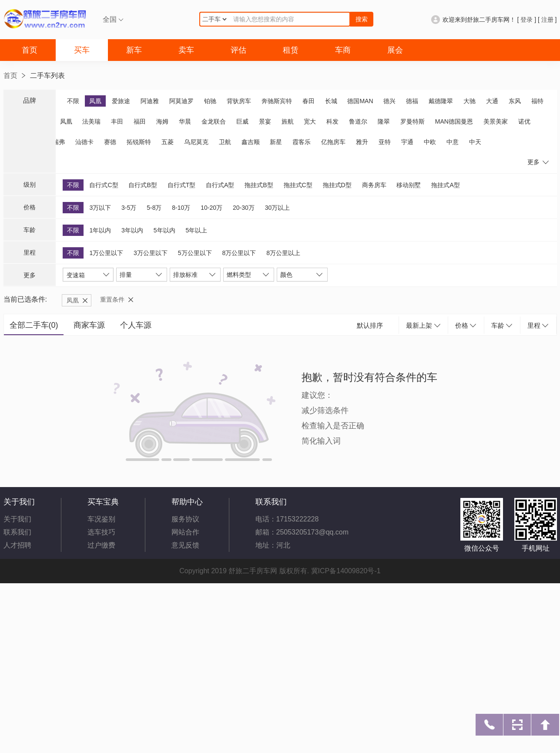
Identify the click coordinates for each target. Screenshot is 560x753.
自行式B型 (143, 185)
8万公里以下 (239, 253)
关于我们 (17, 519)
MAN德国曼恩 (454, 121)
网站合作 (185, 532)
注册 (547, 20)
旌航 (288, 121)
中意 (453, 142)
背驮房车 (239, 101)
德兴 (389, 101)
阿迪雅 (150, 101)
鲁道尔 (358, 121)
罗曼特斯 (412, 121)
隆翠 (384, 121)
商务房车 (374, 185)
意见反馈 (185, 545)
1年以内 (100, 230)
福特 (537, 101)
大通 (492, 101)
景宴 (265, 121)
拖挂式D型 (337, 185)
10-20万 (211, 208)
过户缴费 (101, 545)
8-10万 (181, 208)
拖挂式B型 (259, 185)
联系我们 (17, 532)
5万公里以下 (195, 253)
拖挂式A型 (445, 185)
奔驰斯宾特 (277, 101)
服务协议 (185, 519)
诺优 (524, 121)
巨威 (242, 121)
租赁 (291, 50)
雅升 (362, 142)
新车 (134, 50)
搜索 (362, 19)
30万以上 (278, 208)
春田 (309, 101)
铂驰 (210, 101)
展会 (395, 50)
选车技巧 (101, 532)
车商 (343, 50)
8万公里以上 (283, 253)
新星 (276, 142)
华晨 (185, 121)
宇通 (407, 142)
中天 (475, 142)
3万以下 (100, 208)
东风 (515, 101)
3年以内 (132, 230)
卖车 (186, 50)
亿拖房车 (333, 142)
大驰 (469, 101)
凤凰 (95, 101)
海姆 (162, 121)
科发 (332, 121)
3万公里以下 (151, 253)
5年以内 (164, 230)
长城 (331, 101)
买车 (82, 50)
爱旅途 (121, 101)
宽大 (310, 121)
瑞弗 (59, 142)
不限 (73, 101)
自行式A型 (220, 185)
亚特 (385, 142)
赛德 (110, 142)
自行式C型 (104, 185)
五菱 (168, 142)
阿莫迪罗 (181, 101)
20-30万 (244, 208)
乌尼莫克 (196, 142)
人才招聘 (17, 545)
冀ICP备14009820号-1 (346, 571)
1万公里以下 (106, 253)
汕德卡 (84, 142)
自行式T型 (182, 185)
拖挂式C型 (298, 185)
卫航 (225, 142)
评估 (238, 50)
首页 (30, 50)
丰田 (117, 121)
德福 (412, 101)
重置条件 (112, 299)
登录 (526, 20)
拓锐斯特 (139, 142)
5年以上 (196, 230)
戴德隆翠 (441, 101)
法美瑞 (91, 121)
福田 (140, 121)
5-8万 (154, 208)
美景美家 (496, 121)
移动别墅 (409, 185)
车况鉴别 (101, 519)
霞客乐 (302, 142)
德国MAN (360, 101)
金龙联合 (214, 121)
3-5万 (129, 208)
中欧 (430, 142)
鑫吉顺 (251, 142)
